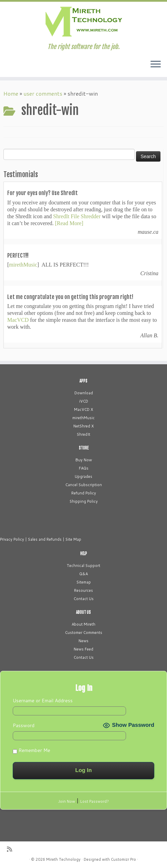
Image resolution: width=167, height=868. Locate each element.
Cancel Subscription (84, 485)
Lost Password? (95, 801)
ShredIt (83, 434)
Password (24, 725)
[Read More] (69, 223)
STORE (84, 448)
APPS (83, 381)
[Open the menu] (156, 65)
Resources (83, 590)
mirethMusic (23, 265)
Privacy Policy (12, 539)
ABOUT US (83, 612)
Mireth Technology (63, 859)
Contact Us (84, 599)
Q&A (83, 574)
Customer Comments (84, 633)
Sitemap (84, 582)
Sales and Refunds (45, 539)
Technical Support (83, 566)
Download (84, 393)
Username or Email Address (43, 701)
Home (11, 93)
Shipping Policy (84, 501)
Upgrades (83, 476)
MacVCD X (83, 409)
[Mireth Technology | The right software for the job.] (83, 22)
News (83, 641)
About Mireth (83, 624)
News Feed (83, 649)
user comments (43, 93)
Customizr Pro (123, 859)
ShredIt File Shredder (77, 216)
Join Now (67, 801)
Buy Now (84, 460)
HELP (84, 553)
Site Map (73, 539)
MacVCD (18, 320)
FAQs (84, 468)
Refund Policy (84, 493)
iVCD (84, 401)
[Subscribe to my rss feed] (12, 849)
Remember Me (32, 750)
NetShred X (83, 426)
